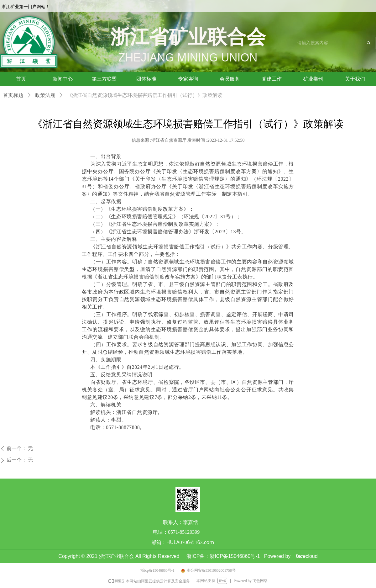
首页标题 (13, 95)
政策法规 (45, 95)
